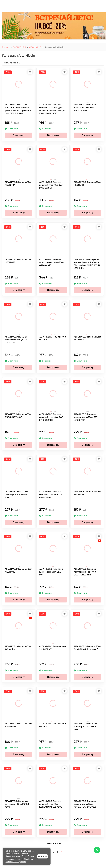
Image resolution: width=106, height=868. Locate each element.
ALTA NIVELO (35, 47)
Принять (43, 857)
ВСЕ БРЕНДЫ (19, 47)
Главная (6, 47)
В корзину (19, 135)
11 (58, 852)
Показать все (53, 844)
